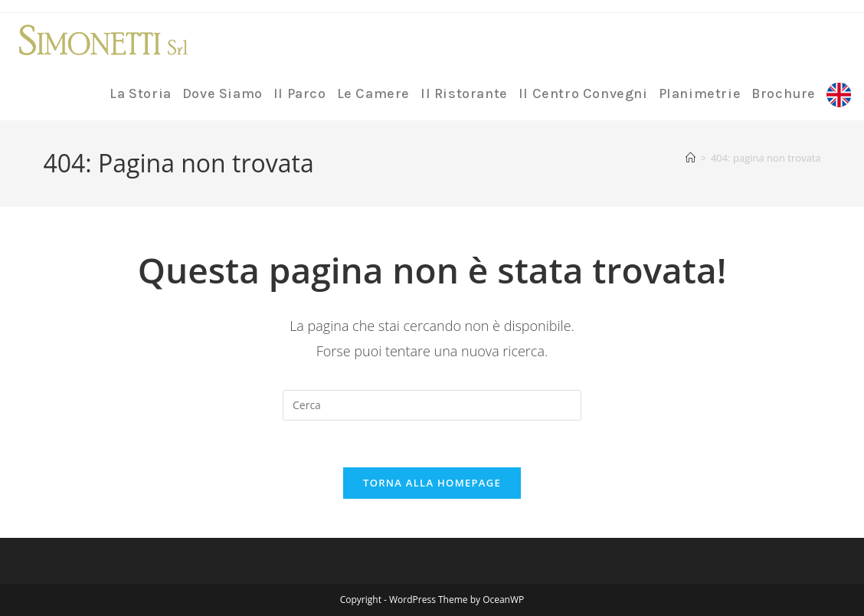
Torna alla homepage (432, 483)
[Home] (691, 158)
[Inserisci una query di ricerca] (432, 405)
